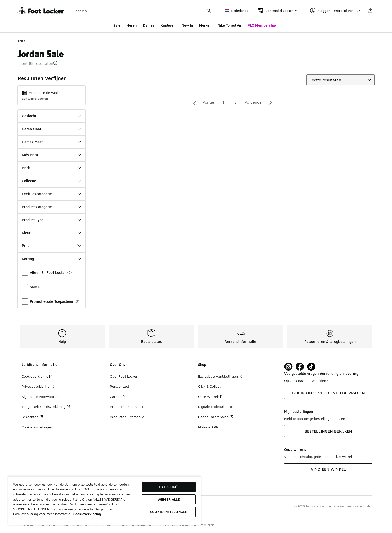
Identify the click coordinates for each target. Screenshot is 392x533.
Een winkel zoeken (35, 99)
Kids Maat (52, 155)
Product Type (52, 220)
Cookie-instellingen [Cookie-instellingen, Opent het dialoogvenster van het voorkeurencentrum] (169, 512)
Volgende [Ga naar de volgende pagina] (253, 102)
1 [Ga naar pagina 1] (223, 102)
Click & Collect (209, 386)
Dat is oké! (169, 487)
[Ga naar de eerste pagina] (194, 102)
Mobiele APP (208, 427)
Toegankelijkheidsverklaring (46, 407)
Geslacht (52, 116)
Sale (117, 25)
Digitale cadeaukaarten (217, 407)
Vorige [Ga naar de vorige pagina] (208, 102)
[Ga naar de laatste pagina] (270, 102)
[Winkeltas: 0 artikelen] (370, 11)
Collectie (52, 181)
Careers (118, 396)
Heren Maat (52, 129)
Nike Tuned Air (230, 25)
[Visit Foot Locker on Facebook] (300, 367)
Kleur (52, 233)
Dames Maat (52, 142)
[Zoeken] (143, 11)
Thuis (21, 41)
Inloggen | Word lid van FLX (335, 11)
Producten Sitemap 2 (127, 417)
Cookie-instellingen (37, 427)
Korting (52, 259)
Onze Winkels (211, 396)
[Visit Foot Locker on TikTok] (311, 367)
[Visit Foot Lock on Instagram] (288, 367)
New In (187, 25)
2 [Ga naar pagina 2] (235, 102)
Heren (132, 25)
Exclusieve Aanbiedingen (220, 376)
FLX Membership (262, 25)
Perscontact (119, 386)
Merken (205, 25)
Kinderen (168, 25)
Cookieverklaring (37, 376)
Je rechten (32, 417)
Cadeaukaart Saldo (215, 417)
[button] (55, 63)
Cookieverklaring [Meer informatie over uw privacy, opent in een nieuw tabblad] (87, 514)
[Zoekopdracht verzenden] (209, 11)
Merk (52, 168)
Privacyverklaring (38, 386)
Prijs (52, 246)
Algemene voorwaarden (41, 396)
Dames (149, 25)
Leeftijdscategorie (52, 194)
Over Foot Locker (124, 376)
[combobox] (143, 11)
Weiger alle (169, 499)
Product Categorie (52, 207)
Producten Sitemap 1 (127, 407)
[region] (104, 501)
